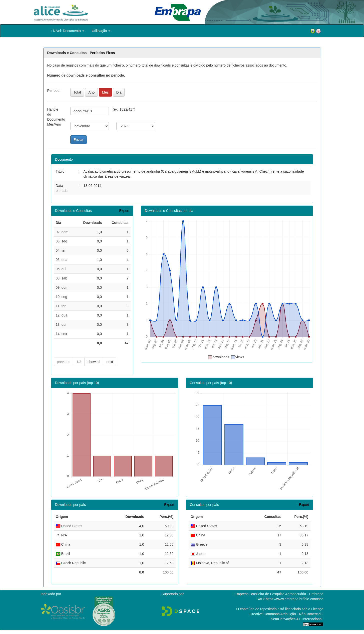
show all (94, 362)
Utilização (101, 31)
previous (64, 362)
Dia (119, 92)
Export (124, 211)
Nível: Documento (68, 31)
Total (77, 92)
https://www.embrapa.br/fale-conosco (294, 599)
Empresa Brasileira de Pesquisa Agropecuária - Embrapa (279, 594)
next (110, 362)
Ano (91, 92)
